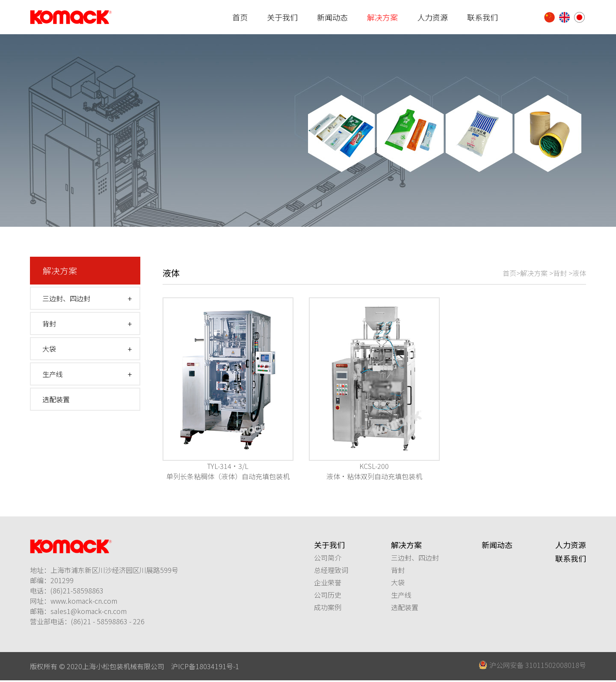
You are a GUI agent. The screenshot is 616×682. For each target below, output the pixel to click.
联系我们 (483, 17)
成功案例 (328, 607)
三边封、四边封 (66, 299)
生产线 (53, 374)
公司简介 (328, 557)
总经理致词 (331, 570)
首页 (240, 17)
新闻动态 (332, 17)
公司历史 (328, 595)
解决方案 (382, 17)
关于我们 (282, 17)
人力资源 (432, 17)
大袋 (49, 349)
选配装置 (56, 400)
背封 (49, 324)
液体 (579, 273)
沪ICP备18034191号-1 (205, 666)
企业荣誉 (328, 582)
